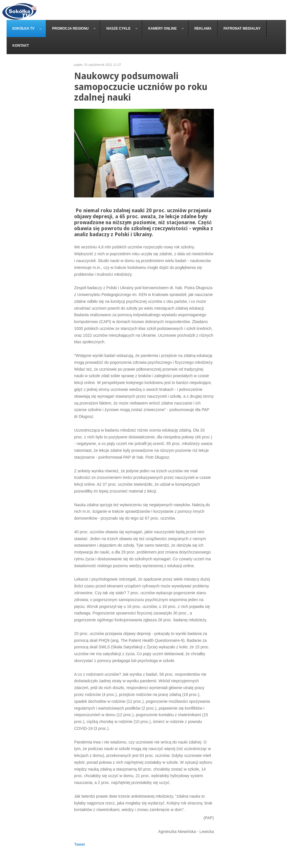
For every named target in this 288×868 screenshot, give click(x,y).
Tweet (79, 844)
